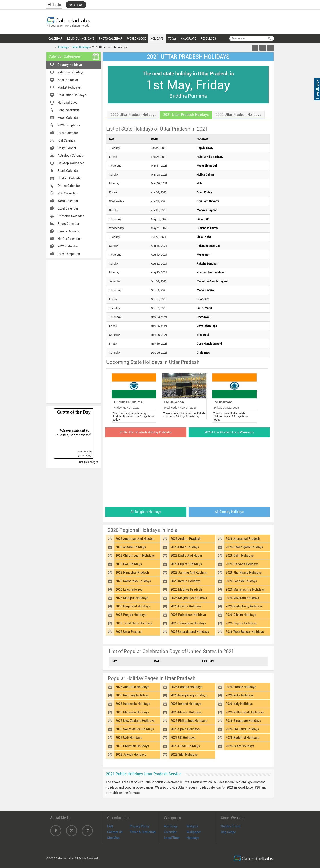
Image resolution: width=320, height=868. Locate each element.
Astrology (171, 826)
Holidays (63, 47)
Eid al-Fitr (203, 219)
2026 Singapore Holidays (243, 721)
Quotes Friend (231, 826)
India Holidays (81, 47)
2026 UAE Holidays (129, 738)
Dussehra (203, 299)
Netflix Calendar (69, 239)
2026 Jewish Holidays (131, 755)
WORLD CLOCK (136, 38)
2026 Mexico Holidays (186, 712)
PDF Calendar (67, 193)
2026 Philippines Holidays (189, 721)
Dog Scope (228, 832)
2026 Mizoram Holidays (242, 598)
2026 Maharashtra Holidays (245, 589)
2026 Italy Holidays (239, 704)
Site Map (113, 838)
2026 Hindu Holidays (185, 746)
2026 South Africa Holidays (135, 729)
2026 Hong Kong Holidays (189, 695)
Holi (199, 183)
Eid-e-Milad (204, 308)
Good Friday (204, 192)
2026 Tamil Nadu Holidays (134, 623)
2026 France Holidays (241, 687)
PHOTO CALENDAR (111, 38)
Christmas (203, 353)
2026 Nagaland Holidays (133, 606)
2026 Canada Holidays (186, 687)
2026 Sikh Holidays (184, 755)
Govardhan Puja (207, 326)
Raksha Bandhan (207, 264)
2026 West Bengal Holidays (245, 632)
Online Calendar (69, 186)
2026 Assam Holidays (131, 547)
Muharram (203, 255)
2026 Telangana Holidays (188, 623)
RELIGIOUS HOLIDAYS (81, 38)
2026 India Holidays (240, 695)
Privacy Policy (140, 826)
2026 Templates (69, 125)
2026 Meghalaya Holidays (189, 598)
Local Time (172, 838)
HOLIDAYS (157, 38)
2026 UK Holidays (183, 738)
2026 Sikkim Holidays (241, 615)
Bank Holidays (68, 80)
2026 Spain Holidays (185, 729)
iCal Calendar (67, 140)
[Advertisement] (74, 332)
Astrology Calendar (71, 156)
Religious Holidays (71, 72)
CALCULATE (189, 38)
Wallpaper (194, 832)
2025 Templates (69, 254)
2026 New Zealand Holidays (135, 721)
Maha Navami (205, 290)
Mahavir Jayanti (207, 210)
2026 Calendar (68, 133)
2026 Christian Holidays (132, 746)
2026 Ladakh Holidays (241, 581)
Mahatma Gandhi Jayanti (212, 281)
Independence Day (209, 246)
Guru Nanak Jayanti (209, 344)
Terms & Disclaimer (143, 832)
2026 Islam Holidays (240, 746)
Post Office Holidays (72, 95)
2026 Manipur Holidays (132, 598)
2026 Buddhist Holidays (242, 738)
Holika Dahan (205, 175)
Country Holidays (70, 65)
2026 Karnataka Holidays (133, 581)
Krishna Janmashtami (211, 272)
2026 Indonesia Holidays (133, 704)
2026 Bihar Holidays (185, 547)
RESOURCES (208, 38)
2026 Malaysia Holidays (132, 712)
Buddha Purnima (207, 228)
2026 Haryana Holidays (242, 564)
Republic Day (205, 148)
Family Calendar (69, 231)
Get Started (76, 5)
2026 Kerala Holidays (185, 581)
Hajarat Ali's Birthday (210, 157)
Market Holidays (69, 87)
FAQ (110, 826)
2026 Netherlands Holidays (245, 712)
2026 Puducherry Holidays (244, 606)
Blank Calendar (68, 171)
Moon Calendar (68, 118)
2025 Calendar (68, 246)
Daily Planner (67, 148)
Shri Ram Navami (208, 201)
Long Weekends (68, 110)
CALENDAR (55, 38)
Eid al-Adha (204, 237)
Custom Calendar (70, 178)
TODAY (172, 38)
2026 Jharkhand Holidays (244, 573)
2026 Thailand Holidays (242, 729)
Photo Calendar (68, 224)
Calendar (170, 832)
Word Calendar (68, 201)
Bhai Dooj (203, 335)
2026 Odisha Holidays (186, 606)
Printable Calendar (71, 216)
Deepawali (203, 317)
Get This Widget (88, 462)
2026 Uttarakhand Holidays (190, 632)
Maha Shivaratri (207, 166)
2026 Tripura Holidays (241, 623)
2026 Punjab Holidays (131, 615)
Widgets (192, 826)
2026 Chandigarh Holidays (244, 547)
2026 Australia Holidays (132, 687)
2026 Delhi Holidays (240, 556)
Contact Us (115, 832)
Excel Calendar (68, 208)
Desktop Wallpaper (71, 163)
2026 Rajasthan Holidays (188, 615)
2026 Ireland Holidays (186, 704)
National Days (67, 103)
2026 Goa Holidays (129, 564)
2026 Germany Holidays (132, 695)
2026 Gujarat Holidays (186, 564)
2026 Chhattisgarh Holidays (135, 556)
